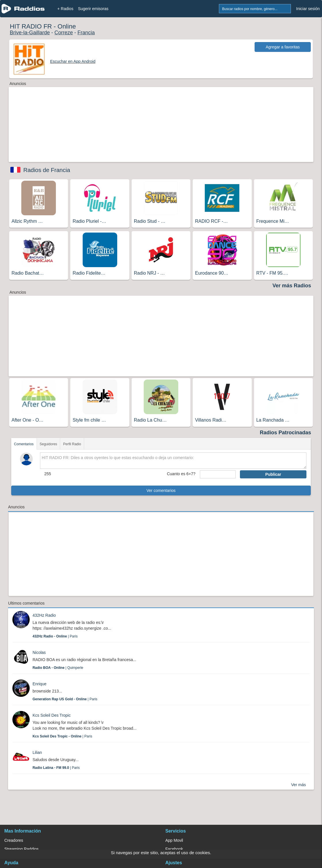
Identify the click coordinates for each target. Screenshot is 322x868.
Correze (64, 33)
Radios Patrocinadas (285, 433)
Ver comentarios (161, 490)
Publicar (273, 474)
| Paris (55, 636)
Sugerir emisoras (93, 9)
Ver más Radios (292, 286)
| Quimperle (58, 668)
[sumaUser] (218, 474)
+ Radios (65, 9)
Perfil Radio (72, 444)
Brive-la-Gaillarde (30, 33)
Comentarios (24, 444)
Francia (86, 33)
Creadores (14, 840)
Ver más (299, 785)
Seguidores (49, 444)
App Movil (174, 840)
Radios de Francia (47, 170)
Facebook (174, 849)
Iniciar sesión (308, 9)
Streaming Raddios (21, 849)
